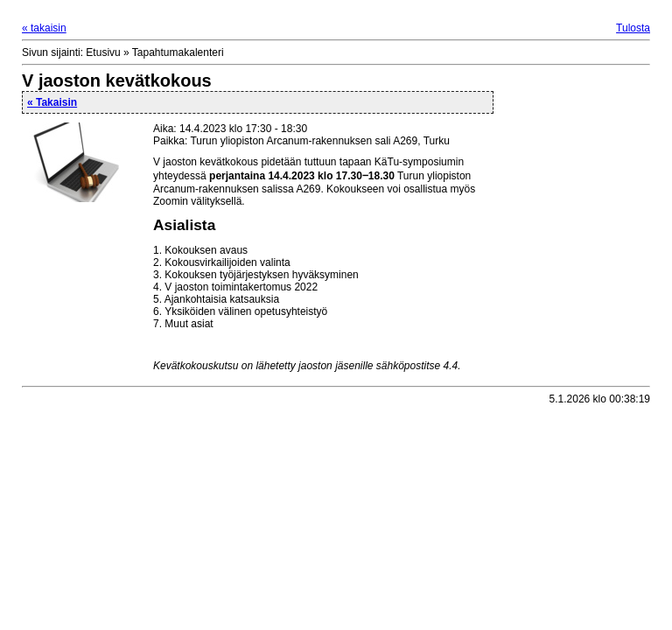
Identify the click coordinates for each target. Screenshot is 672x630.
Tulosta (633, 28)
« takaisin (44, 28)
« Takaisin (52, 102)
